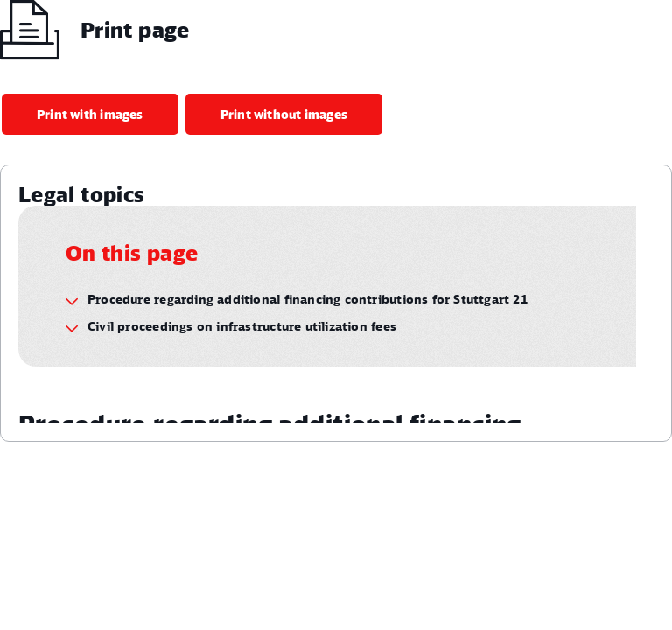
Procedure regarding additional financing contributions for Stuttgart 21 (308, 299)
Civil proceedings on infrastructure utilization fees (242, 326)
